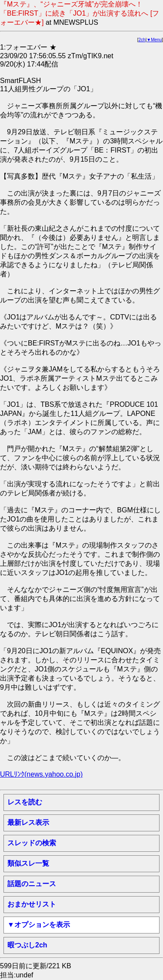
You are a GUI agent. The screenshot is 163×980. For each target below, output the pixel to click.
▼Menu (154, 40)
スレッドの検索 (32, 843)
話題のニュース (32, 884)
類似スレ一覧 (28, 863)
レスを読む (25, 802)
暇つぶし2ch (27, 945)
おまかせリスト (32, 904)
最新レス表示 (28, 822)
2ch (142, 40)
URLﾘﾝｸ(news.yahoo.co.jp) (41, 774)
